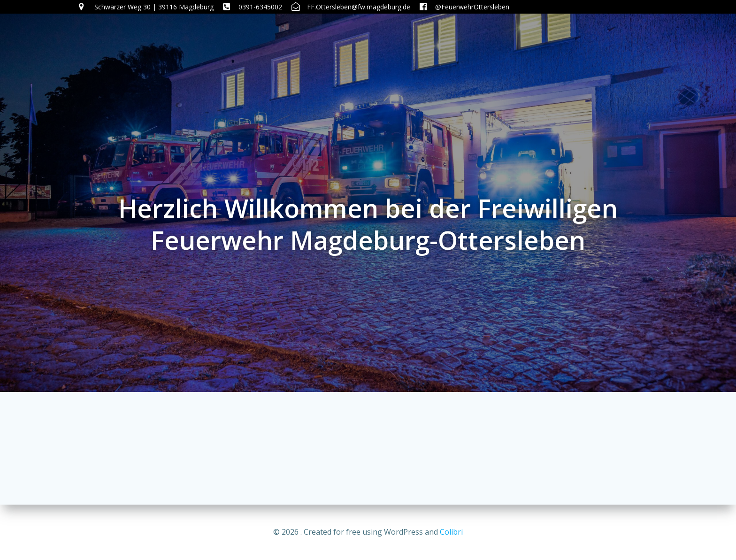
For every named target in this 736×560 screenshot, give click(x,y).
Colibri (451, 532)
